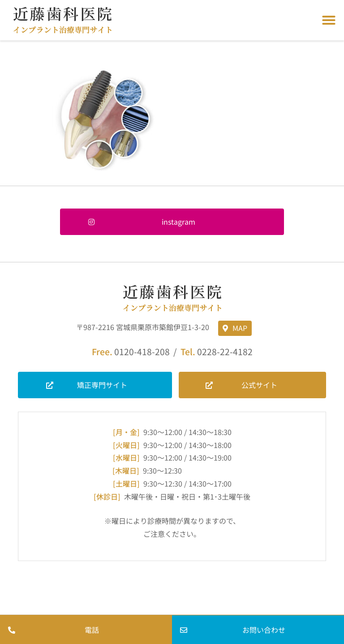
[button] (329, 20)
